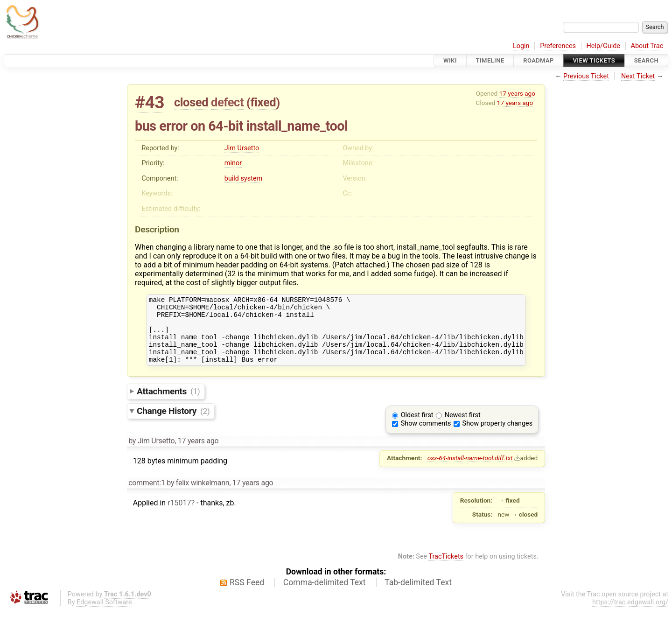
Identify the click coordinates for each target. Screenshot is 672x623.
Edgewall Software (104, 615)
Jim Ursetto (242, 148)
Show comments (426, 436)
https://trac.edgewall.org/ (630, 615)
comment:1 (147, 495)
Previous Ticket (586, 76)
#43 (150, 102)
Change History (173, 423)
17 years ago (517, 93)
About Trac (647, 46)
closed (191, 102)
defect (227, 102)
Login (521, 46)
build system (243, 178)
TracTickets (446, 569)
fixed (263, 102)
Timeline (490, 60)
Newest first (463, 428)
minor (233, 163)
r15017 (179, 515)
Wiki (450, 60)
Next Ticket (638, 76)
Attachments (168, 403)
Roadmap (539, 60)
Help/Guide (603, 46)
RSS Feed (247, 595)
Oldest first (417, 428)
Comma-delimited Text (325, 595)
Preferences (558, 46)
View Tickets (594, 60)
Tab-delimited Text (418, 595)
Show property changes (497, 436)
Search (646, 60)
